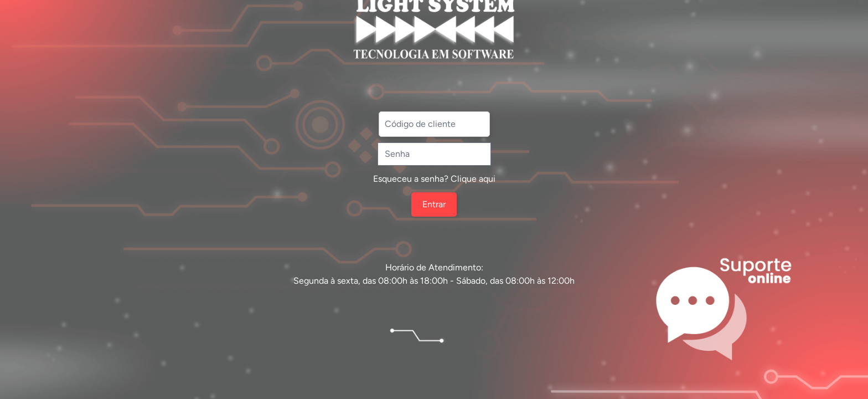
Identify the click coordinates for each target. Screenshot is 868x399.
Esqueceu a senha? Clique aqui (434, 179)
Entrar (434, 204)
